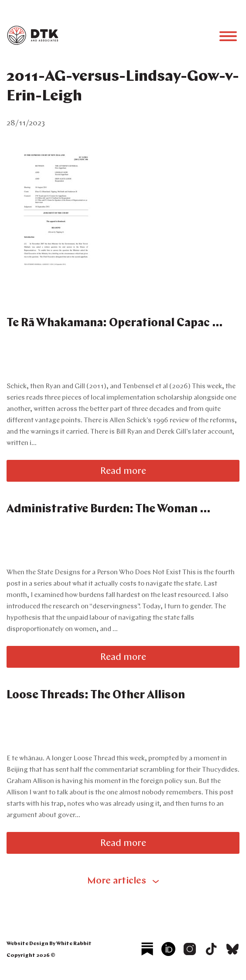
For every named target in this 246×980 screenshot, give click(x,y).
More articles (117, 881)
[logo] (33, 43)
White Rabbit (74, 944)
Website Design (27, 944)
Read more (123, 471)
